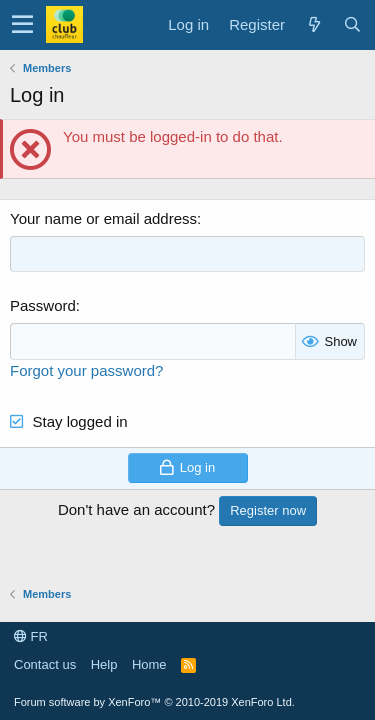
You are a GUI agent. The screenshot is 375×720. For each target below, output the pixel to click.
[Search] (352, 24)
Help (104, 664)
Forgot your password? (86, 370)
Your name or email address (103, 218)
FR (31, 636)
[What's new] (314, 24)
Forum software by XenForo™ (154, 702)
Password (43, 305)
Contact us (45, 664)
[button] (22, 25)
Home (149, 664)
